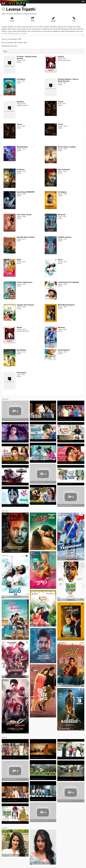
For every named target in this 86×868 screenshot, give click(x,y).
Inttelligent (21, 79)
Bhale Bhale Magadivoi (66, 305)
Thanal (60, 102)
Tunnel (60, 124)
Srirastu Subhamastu (25, 282)
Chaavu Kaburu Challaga (67, 147)
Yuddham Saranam (65, 237)
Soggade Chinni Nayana (25, 305)
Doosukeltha (21, 350)
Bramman (61, 327)
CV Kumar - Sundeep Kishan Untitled (27, 58)
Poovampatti (21, 373)
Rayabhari (20, 102)
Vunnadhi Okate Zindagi (26, 237)
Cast (5, 51)
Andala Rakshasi (64, 350)
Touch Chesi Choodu (24, 215)
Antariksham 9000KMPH (26, 192)
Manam (19, 327)
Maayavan (62, 215)
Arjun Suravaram (64, 169)
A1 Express (21, 169)
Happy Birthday (22, 147)
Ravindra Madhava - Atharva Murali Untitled (68, 80)
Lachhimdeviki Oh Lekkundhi (68, 282)
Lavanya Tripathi (21, 9)
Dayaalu (61, 57)
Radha (19, 260)
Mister (60, 260)
